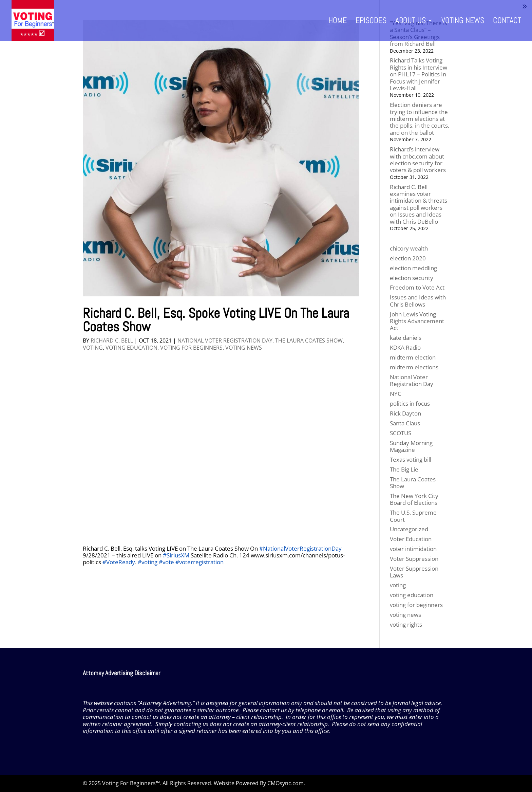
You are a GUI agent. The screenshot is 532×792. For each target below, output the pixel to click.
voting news (244, 348)
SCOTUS (401, 433)
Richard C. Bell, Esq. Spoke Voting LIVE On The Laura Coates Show (216, 320)
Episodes (371, 22)
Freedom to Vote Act (417, 287)
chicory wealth (409, 248)
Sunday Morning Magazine (411, 446)
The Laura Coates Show (309, 340)
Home (338, 22)
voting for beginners (191, 348)
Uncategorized (409, 529)
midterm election (413, 357)
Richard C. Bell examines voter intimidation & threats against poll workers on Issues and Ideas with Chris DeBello (419, 204)
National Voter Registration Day (225, 340)
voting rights (406, 624)
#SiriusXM (176, 555)
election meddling (413, 268)
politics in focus (410, 403)
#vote (166, 562)
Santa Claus (405, 423)
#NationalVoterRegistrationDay (300, 548)
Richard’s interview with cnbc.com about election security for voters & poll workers (418, 160)
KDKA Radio (405, 347)
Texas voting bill (411, 459)
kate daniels (406, 338)
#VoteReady (119, 562)
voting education (131, 348)
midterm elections (414, 367)
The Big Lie (404, 469)
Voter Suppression (414, 559)
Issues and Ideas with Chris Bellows (418, 301)
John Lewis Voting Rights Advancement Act (417, 321)
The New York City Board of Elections (414, 499)
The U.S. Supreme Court (413, 516)
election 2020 (408, 258)
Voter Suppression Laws (414, 572)
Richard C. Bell (112, 340)
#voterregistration (199, 562)
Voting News (463, 22)
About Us (411, 22)
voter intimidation (413, 549)
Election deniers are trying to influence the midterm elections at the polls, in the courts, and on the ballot (420, 119)
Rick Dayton (405, 413)
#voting (148, 562)
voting (93, 348)
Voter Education (411, 539)
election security (412, 278)
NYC (396, 394)
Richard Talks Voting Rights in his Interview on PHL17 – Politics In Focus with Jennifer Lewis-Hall (419, 74)
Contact (507, 22)
